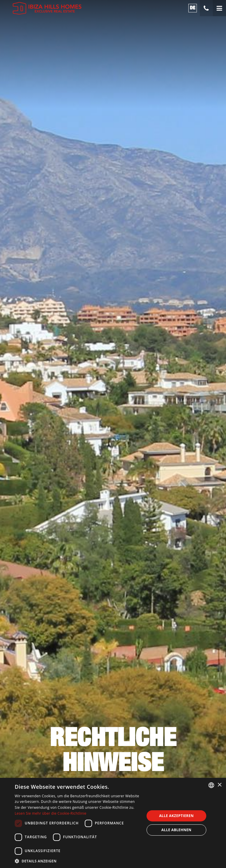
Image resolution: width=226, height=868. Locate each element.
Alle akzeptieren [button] (177, 816)
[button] (78, 861)
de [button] (193, 8)
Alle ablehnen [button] (176, 830)
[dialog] (113, 823)
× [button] (219, 785)
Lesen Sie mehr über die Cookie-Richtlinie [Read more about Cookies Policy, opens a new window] (51, 813)
